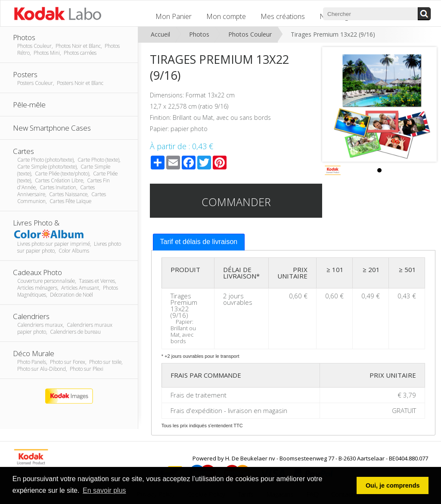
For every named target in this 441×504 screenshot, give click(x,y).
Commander (236, 202)
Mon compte (226, 16)
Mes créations (283, 16)
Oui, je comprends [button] (393, 485)
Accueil (160, 34)
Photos (199, 34)
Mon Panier (174, 16)
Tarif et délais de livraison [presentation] (199, 242)
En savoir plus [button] (104, 490)
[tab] (199, 242)
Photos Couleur (250, 34)
